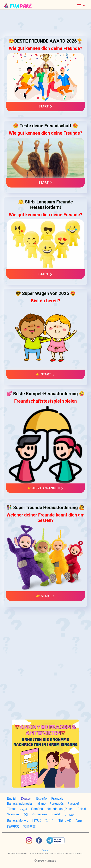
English (12, 799)
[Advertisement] (45, 23)
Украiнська (39, 814)
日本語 (37, 820)
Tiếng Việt (65, 821)
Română (37, 809)
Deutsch (27, 799)
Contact (45, 851)
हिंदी (25, 814)
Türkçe (12, 809)
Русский (73, 804)
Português (57, 804)
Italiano (41, 804)
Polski (82, 809)
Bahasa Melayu (18, 820)
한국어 (50, 820)
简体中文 (13, 826)
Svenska (13, 814)
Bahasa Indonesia (19, 804)
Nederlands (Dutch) (60, 809)
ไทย (79, 820)
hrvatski (56, 814)
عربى (24, 809)
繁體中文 (29, 826)
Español (42, 799)
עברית (70, 814)
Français (57, 799)
